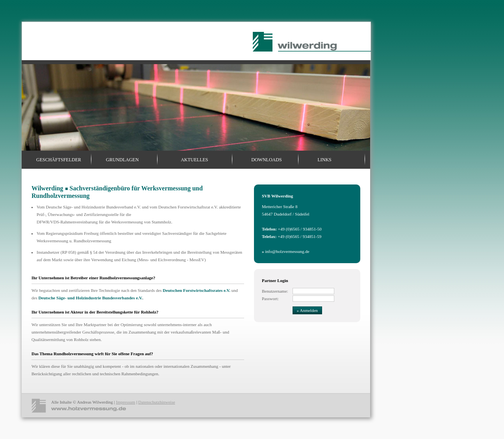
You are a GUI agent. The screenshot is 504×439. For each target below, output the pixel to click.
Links (324, 160)
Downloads (266, 160)
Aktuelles (194, 160)
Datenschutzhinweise (157, 402)
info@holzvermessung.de (286, 251)
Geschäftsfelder (59, 160)
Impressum (125, 402)
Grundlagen (122, 160)
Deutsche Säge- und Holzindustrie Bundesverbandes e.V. (90, 298)
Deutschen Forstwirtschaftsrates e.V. (196, 290)
